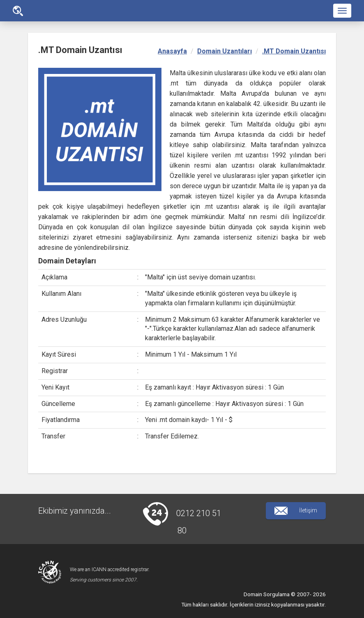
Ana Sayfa (18, 11)
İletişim (296, 511)
